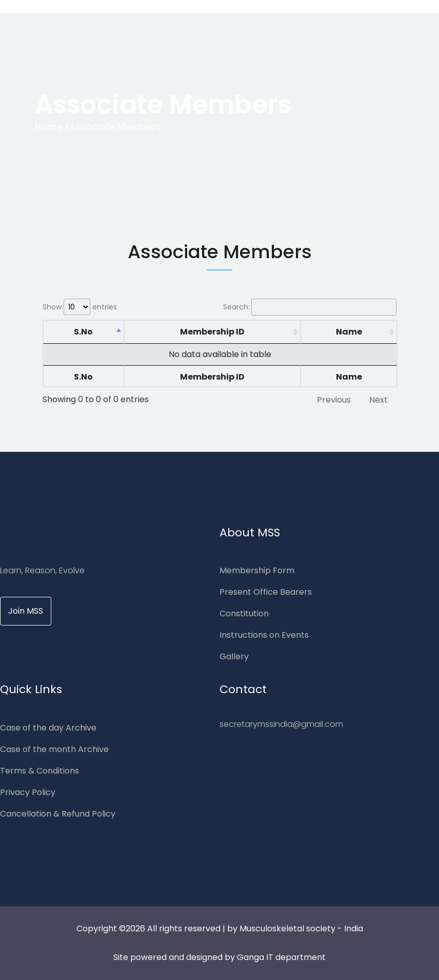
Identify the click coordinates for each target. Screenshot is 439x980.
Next (378, 400)
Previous (334, 400)
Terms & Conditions (39, 771)
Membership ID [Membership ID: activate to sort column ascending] (212, 332)
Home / (52, 127)
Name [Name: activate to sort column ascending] (349, 332)
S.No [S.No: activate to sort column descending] (83, 332)
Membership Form (257, 570)
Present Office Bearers (266, 592)
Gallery (234, 656)
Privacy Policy (28, 792)
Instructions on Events (264, 635)
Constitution (244, 613)
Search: (310, 307)
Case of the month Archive (54, 749)
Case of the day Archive (48, 728)
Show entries (80, 307)
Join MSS (26, 611)
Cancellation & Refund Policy (58, 814)
